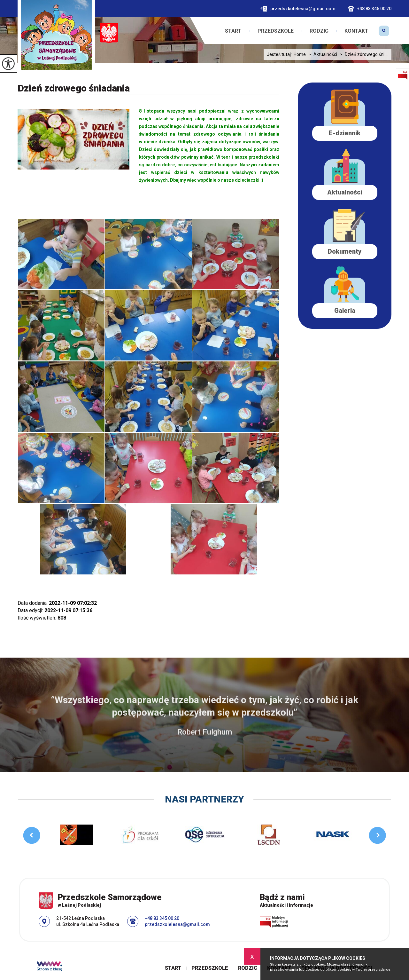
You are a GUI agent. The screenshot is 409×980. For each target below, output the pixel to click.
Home (300, 54)
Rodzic (319, 31)
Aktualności (321, 54)
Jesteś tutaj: (280, 54)
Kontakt (356, 31)
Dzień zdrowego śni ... (363, 54)
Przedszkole (276, 31)
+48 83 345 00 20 (370, 9)
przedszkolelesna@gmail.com (298, 9)
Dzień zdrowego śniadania (74, 88)
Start (233, 31)
